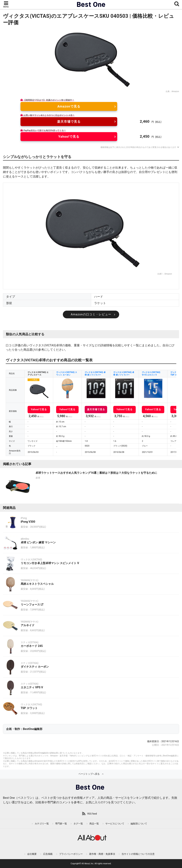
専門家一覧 (61, 824)
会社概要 (32, 854)
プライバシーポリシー (71, 854)
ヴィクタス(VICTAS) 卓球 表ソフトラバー (95, 374)
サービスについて (115, 824)
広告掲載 (48, 854)
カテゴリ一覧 (42, 824)
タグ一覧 (78, 824)
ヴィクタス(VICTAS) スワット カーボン (67, 374)
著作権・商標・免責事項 (102, 854)
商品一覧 (94, 824)
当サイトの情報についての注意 (138, 854)
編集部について (139, 824)
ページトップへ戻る (89, 774)
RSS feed (92, 814)
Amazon (175, 91)
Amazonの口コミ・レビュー (91, 314)
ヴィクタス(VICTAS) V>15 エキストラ (151, 374)
